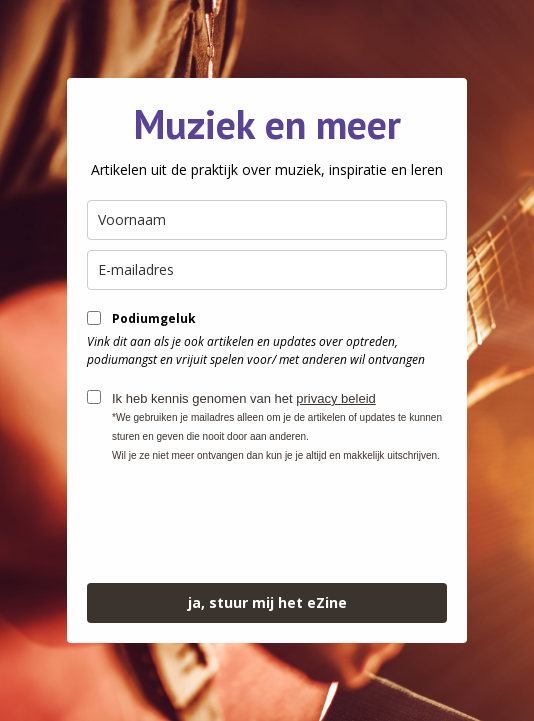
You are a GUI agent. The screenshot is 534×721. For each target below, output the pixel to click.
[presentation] (239, 524)
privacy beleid (336, 398)
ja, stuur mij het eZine (267, 602)
